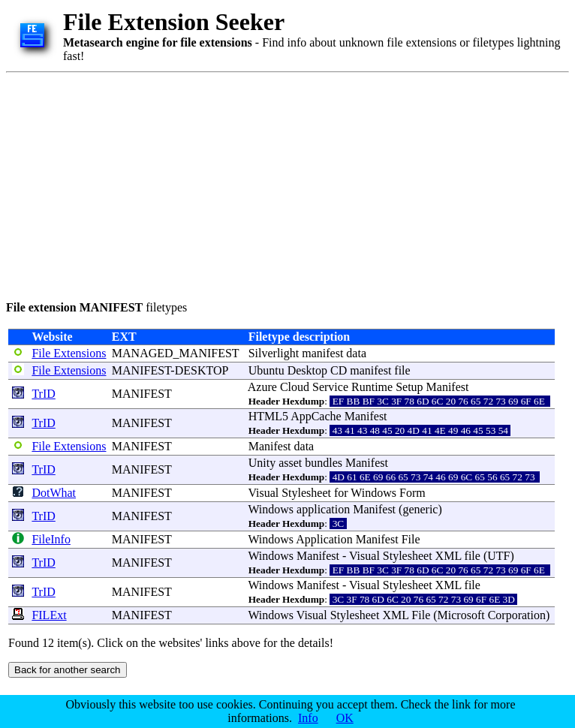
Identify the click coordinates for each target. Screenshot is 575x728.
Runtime (372, 387)
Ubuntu (266, 370)
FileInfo (51, 539)
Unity (262, 463)
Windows (373, 493)
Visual (263, 493)
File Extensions (69, 353)
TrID (43, 394)
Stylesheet (306, 493)
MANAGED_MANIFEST (176, 353)
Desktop (307, 370)
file (402, 370)
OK (345, 718)
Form (412, 493)
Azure (262, 387)
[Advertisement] (254, 184)
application (323, 509)
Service (330, 387)
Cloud (295, 387)
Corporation (517, 615)
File (411, 539)
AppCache (316, 416)
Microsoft (461, 615)
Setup (409, 387)
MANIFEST (142, 394)
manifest (322, 353)
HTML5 (268, 416)
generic (420, 509)
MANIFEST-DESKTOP (170, 370)
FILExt (49, 615)
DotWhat (54, 493)
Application (324, 539)
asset (290, 463)
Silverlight (274, 353)
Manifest (448, 387)
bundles (324, 463)
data (356, 353)
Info (308, 718)
